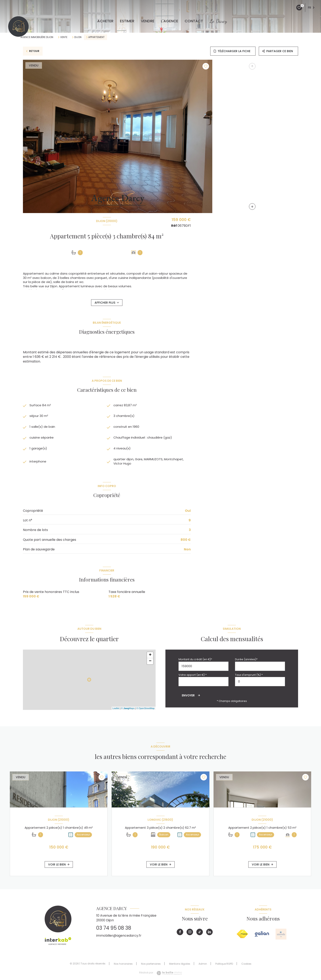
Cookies (246, 966)
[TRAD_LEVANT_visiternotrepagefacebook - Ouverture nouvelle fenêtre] (180, 934)
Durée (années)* (246, 662)
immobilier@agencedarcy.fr (119, 938)
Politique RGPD (224, 966)
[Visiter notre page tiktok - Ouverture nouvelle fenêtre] (200, 934)
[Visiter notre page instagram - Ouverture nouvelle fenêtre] (190, 934)
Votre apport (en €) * (193, 677)
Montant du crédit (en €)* (195, 662)
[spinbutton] (260, 684)
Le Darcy (218, 21)
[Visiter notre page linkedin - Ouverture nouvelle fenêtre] (209, 934)
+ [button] (150, 657)
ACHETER (105, 21)
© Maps (128, 710)
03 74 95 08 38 (114, 930)
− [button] (150, 663)
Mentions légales (180, 966)
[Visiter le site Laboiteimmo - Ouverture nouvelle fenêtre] (168, 975)
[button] (252, 207)
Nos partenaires (151, 966)
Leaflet (116, 710)
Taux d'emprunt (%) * (249, 677)
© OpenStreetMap (145, 710)
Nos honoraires (123, 966)
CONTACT (194, 21)
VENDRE (148, 21)
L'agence (170, 21)
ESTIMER (127, 21)
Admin (203, 966)
